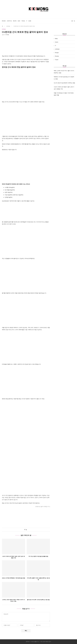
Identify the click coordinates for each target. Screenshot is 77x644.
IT (27, 21)
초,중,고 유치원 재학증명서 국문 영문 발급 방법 (14, 578)
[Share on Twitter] (26, 530)
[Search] (74, 21)
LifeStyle (9, 21)
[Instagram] (72, 21)
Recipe (15, 21)
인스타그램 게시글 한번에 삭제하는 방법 (64, 83)
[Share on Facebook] (25, 530)
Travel (23, 21)
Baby (19, 21)
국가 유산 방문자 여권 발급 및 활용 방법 (38, 556)
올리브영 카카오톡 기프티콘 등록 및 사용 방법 (38, 600)
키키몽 (7, 35)
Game (30, 21)
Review (4, 21)
